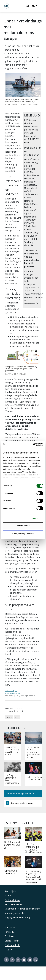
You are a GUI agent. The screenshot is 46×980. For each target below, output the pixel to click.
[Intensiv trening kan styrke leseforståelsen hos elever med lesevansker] (34, 870)
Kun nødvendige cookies (23, 534)
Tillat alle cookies (23, 526)
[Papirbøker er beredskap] (12, 866)
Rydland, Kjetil (11, 691)
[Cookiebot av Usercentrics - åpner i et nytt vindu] (33, 444)
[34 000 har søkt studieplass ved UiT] (12, 839)
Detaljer (35, 518)
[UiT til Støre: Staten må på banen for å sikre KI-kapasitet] (34, 841)
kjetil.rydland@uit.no (13, 693)
